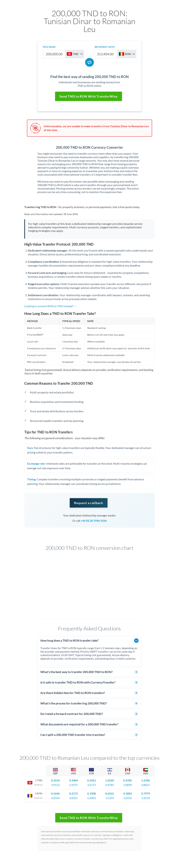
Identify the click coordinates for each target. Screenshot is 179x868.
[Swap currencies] (89, 62)
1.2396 (146, 780)
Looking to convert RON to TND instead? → (51, 306)
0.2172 (74, 793)
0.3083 (128, 793)
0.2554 (55, 780)
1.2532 (146, 798)
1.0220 (110, 780)
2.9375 (73, 785)
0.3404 (74, 780)
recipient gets (105, 47)
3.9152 (55, 785)
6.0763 (55, 798)
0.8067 (146, 785)
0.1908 (92, 793)
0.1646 (55, 793)
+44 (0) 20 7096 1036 (94, 521)
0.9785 (110, 785)
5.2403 (91, 798)
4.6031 (73, 798)
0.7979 (146, 793)
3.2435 (128, 798)
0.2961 (92, 780)
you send (49, 47)
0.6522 (110, 793)
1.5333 (110, 798)
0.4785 (128, 780)
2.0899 (128, 785)
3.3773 (91, 785)
